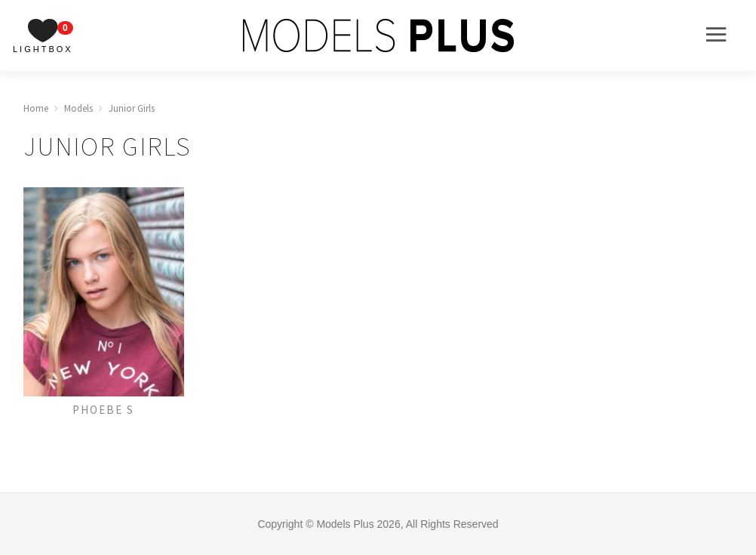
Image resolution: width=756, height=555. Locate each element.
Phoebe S (103, 410)
